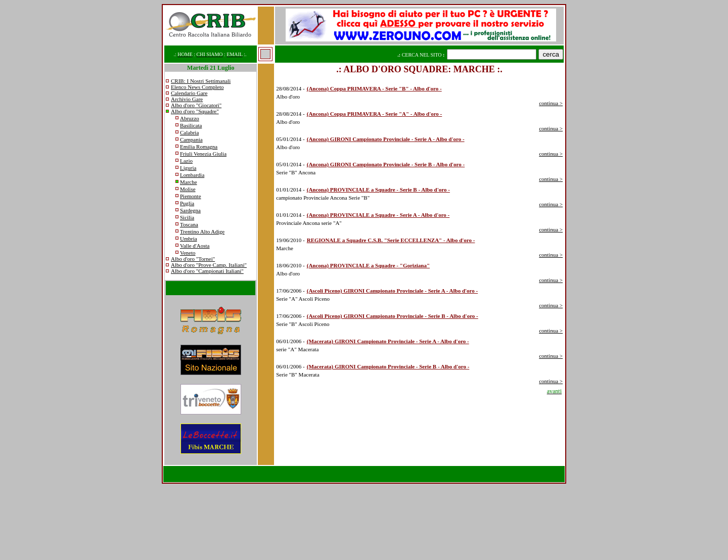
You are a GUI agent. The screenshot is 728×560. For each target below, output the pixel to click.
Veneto (188, 253)
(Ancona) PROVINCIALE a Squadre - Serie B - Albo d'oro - (378, 190)
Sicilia (187, 217)
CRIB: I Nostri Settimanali (201, 81)
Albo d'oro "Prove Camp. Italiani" (209, 265)
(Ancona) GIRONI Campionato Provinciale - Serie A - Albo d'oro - (386, 139)
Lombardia (192, 175)
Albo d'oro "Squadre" (195, 111)
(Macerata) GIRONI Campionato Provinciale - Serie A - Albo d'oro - (388, 341)
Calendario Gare (189, 93)
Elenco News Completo (197, 87)
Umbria (189, 239)
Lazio (186, 161)
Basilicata (191, 125)
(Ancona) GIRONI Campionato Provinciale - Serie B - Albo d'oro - (386, 164)
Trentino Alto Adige (202, 231)
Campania (191, 139)
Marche (189, 182)
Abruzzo (190, 118)
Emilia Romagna (199, 147)
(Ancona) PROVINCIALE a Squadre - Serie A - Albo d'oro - (378, 215)
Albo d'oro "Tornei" (193, 259)
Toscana (189, 224)
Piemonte (191, 196)
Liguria (188, 168)
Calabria (189, 132)
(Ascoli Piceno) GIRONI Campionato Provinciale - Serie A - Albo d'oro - (392, 291)
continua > (551, 103)
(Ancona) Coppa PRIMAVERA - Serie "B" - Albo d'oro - (374, 88)
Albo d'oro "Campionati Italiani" (207, 271)
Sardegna (190, 210)
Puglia (187, 203)
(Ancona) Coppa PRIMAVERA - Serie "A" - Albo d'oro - (375, 114)
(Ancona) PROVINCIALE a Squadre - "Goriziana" (368, 265)
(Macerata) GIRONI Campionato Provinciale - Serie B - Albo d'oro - (388, 366)
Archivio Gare (187, 99)
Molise (188, 189)
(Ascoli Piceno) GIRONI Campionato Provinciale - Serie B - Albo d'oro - (393, 316)
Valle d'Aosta (195, 246)
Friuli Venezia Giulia (203, 154)
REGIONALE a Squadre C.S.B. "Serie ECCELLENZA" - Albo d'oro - (391, 240)
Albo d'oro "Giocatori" (196, 105)
